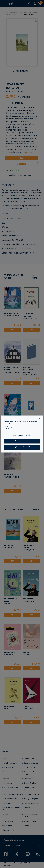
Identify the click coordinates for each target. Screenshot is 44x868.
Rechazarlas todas (22, 441)
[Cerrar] (40, 418)
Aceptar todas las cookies (22, 447)
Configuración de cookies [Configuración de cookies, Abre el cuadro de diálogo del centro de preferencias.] (22, 435)
